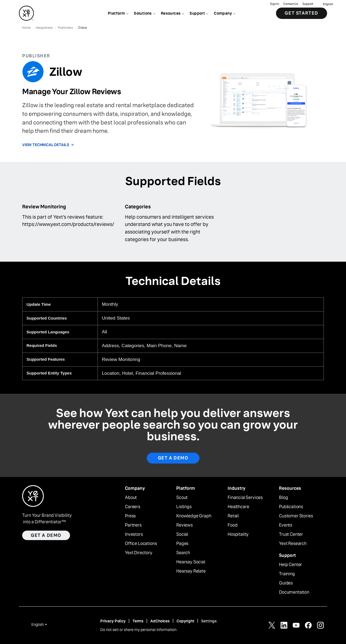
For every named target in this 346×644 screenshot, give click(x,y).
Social (182, 534)
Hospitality (238, 534)
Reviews (184, 525)
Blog (283, 498)
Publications (291, 507)
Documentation (294, 592)
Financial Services (245, 498)
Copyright (185, 621)
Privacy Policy (113, 621)
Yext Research (293, 544)
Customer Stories (296, 516)
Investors (134, 534)
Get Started (302, 13)
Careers (133, 507)
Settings (209, 621)
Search (183, 553)
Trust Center (291, 534)
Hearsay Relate (191, 571)
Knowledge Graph (194, 516)
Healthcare (238, 507)
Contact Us (291, 4)
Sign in (275, 4)
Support (308, 4)
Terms (138, 621)
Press (130, 516)
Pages (182, 544)
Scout (182, 498)
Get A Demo (173, 458)
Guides (286, 583)
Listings (184, 507)
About (131, 498)
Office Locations (141, 544)
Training (287, 574)
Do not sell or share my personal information (138, 630)
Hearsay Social (191, 562)
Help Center (290, 565)
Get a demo (46, 535)
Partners (133, 525)
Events (286, 525)
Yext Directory (139, 553)
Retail (233, 516)
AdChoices (160, 621)
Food (232, 525)
